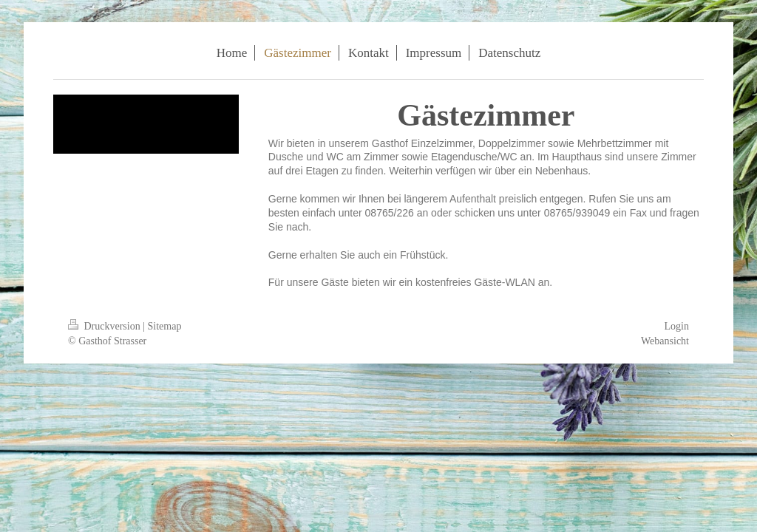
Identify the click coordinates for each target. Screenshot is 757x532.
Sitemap (165, 326)
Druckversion (105, 326)
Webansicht (665, 341)
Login (677, 326)
